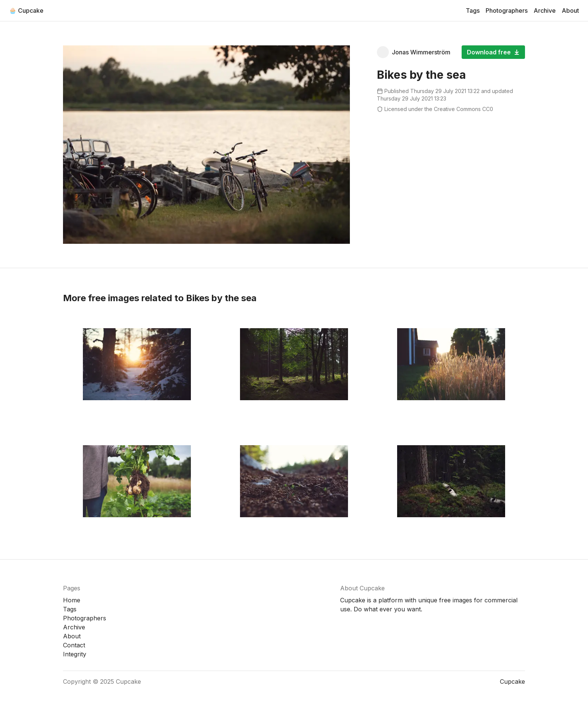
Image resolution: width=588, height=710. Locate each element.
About (570, 11)
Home (72, 600)
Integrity (75, 654)
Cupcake (128, 681)
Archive (545, 11)
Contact (74, 645)
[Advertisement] (451, 171)
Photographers (507, 11)
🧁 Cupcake (26, 11)
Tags (473, 11)
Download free (493, 52)
